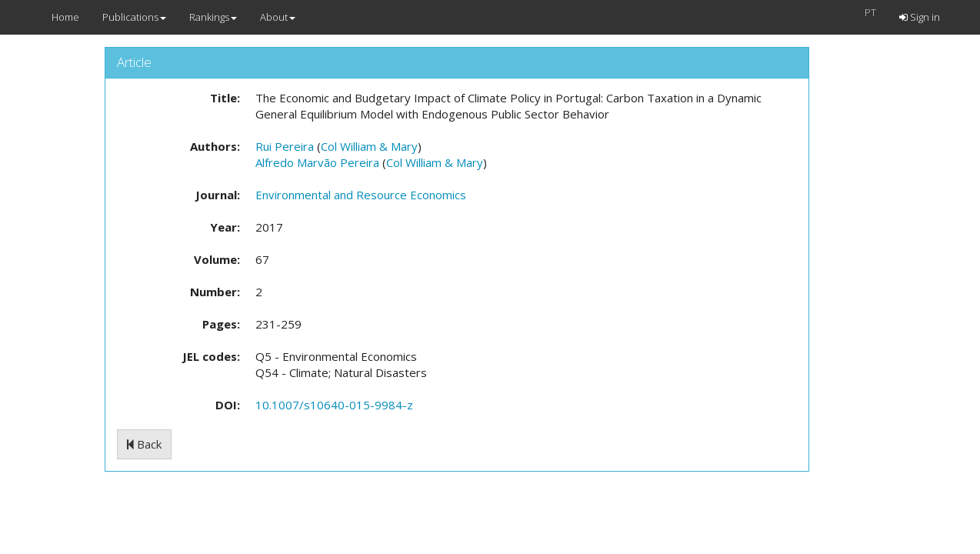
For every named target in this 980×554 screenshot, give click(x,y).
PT (870, 12)
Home (65, 17)
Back (144, 444)
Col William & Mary (369, 146)
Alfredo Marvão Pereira (317, 162)
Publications (134, 17)
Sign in (920, 17)
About (278, 17)
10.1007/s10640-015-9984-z (334, 405)
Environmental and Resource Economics (361, 195)
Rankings (213, 17)
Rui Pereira (285, 146)
